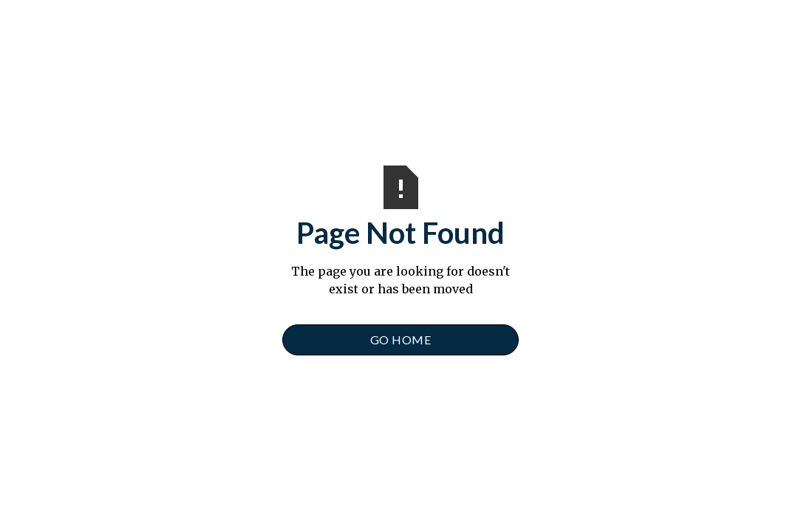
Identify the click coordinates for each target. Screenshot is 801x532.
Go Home (400, 340)
